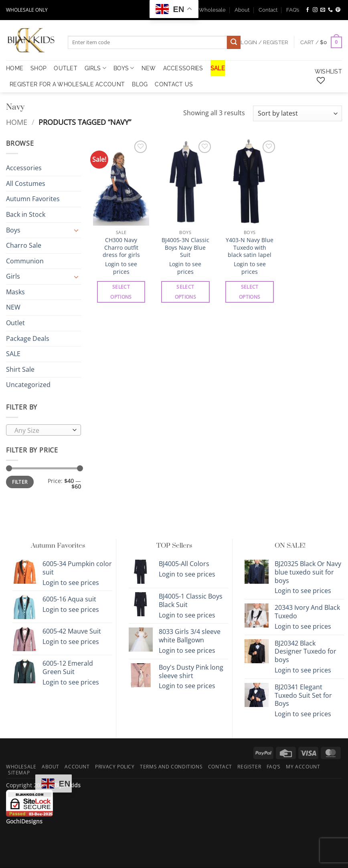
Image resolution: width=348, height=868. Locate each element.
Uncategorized (28, 385)
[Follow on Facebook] (308, 10)
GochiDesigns (24, 821)
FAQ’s (293, 10)
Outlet (15, 323)
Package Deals (28, 338)
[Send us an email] (323, 10)
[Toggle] (76, 230)
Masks (15, 292)
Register (249, 767)
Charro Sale (24, 245)
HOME (15, 68)
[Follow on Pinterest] (338, 10)
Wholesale (212, 10)
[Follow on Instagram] (315, 10)
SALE (218, 68)
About (242, 10)
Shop (38, 68)
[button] (321, 43)
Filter (20, 482)
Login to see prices (121, 268)
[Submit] (234, 43)
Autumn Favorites (33, 199)
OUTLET (66, 68)
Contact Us (174, 84)
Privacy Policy (115, 767)
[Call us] (330, 10)
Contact (268, 10)
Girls (95, 68)
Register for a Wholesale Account (67, 84)
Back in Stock (26, 214)
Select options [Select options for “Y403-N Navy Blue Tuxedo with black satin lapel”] (250, 292)
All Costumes (26, 183)
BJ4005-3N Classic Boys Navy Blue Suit (185, 248)
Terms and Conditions (171, 767)
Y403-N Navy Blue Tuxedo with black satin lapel (250, 248)
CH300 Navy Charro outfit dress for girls (121, 248)
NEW (149, 68)
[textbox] (42, 430)
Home (17, 122)
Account (77, 767)
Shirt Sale (20, 369)
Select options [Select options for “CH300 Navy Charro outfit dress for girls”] (121, 292)
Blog (140, 84)
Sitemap (19, 773)
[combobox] (43, 430)
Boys (124, 68)
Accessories (183, 68)
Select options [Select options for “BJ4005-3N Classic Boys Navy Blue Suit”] (185, 292)
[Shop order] (297, 113)
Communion (25, 261)
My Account (303, 767)
